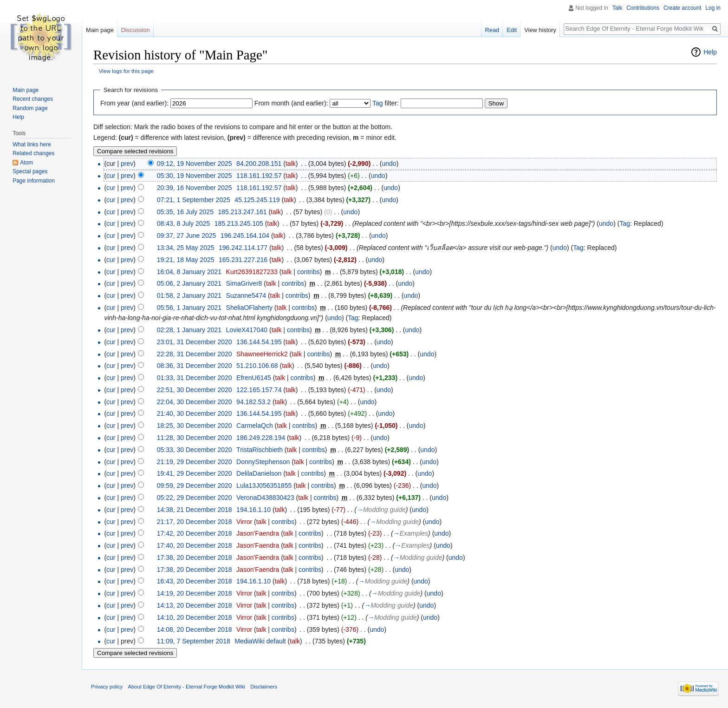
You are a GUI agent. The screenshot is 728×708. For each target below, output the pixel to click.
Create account (682, 8)
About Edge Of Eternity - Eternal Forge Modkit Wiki (187, 687)
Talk (617, 8)
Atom (26, 163)
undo (389, 164)
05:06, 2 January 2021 (189, 283)
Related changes (33, 153)
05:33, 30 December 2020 (195, 450)
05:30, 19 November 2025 (195, 176)
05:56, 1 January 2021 (189, 308)
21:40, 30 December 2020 (195, 413)
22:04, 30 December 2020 (195, 402)
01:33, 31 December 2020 (195, 378)
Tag (378, 103)
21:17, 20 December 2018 (195, 522)
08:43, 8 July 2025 (183, 223)
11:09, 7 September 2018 (194, 641)
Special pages (30, 171)
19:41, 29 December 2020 (195, 473)
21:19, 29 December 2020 (195, 462)
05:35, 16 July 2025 (185, 212)
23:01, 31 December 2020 (195, 342)
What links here (32, 144)
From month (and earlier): (291, 103)
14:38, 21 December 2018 (195, 510)
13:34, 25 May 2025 (186, 248)
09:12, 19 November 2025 (195, 164)
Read (492, 30)
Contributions (643, 8)
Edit (512, 30)
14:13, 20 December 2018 (195, 605)
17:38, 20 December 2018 (195, 557)
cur (111, 176)
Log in (713, 8)
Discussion (136, 30)
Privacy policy (107, 687)
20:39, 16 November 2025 (195, 188)
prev (127, 164)
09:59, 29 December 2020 (195, 485)
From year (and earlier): (134, 103)
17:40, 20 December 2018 (195, 545)
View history (540, 30)
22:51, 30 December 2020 (195, 390)
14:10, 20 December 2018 (195, 617)
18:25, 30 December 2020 (195, 426)
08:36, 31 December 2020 (195, 366)
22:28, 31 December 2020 (195, 354)
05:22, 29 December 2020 (195, 498)
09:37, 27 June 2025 (187, 236)
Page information (34, 181)
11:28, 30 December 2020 (195, 438)
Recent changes (33, 99)
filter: (386, 103)
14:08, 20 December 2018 (195, 629)
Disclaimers (264, 687)
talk (291, 164)
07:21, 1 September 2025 (194, 200)
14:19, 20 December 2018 (195, 593)
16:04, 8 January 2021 (189, 272)
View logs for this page (126, 71)
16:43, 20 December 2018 (195, 581)
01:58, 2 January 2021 (189, 295)
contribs (309, 272)
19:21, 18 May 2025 (186, 260)
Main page (100, 30)
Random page (30, 108)
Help (710, 52)
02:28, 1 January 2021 (189, 330)
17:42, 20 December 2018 (195, 533)
